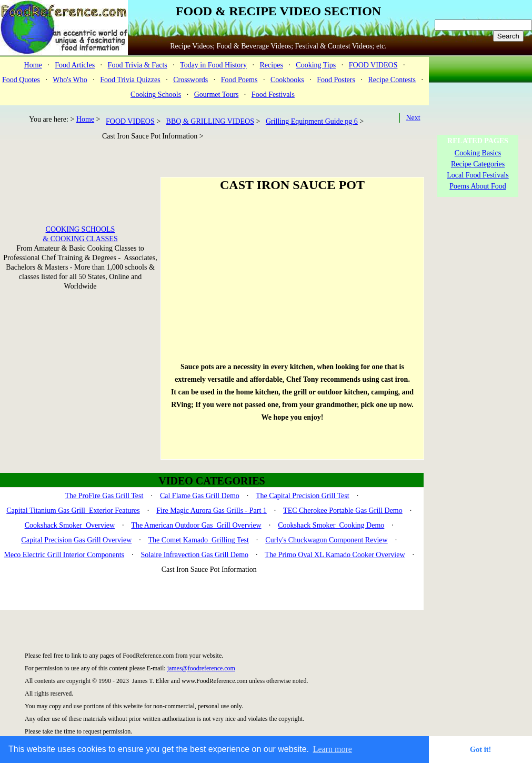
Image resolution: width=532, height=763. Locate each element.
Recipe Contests (392, 80)
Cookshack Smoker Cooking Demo (331, 525)
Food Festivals (273, 95)
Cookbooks (287, 80)
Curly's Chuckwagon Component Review (326, 540)
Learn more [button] (333, 749)
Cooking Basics (478, 153)
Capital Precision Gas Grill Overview (76, 540)
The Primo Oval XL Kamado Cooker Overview (335, 555)
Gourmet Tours (217, 95)
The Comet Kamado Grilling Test (199, 540)
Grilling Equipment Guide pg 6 (312, 121)
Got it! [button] (480, 749)
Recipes (272, 65)
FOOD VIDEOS (373, 65)
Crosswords (190, 80)
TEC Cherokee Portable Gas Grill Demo (343, 511)
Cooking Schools (156, 95)
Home (33, 65)
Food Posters (336, 80)
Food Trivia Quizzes (130, 80)
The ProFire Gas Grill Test (104, 496)
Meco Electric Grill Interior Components (64, 555)
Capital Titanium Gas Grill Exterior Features (73, 511)
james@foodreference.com (201, 668)
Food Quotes (21, 80)
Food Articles (75, 65)
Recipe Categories (478, 164)
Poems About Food (478, 186)
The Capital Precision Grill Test (303, 496)
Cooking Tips (316, 65)
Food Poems (239, 80)
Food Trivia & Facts (138, 65)
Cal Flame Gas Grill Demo (200, 496)
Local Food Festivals (478, 175)
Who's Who (70, 80)
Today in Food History (213, 65)
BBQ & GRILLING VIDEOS (210, 121)
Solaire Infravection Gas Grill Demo (195, 555)
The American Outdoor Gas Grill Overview (196, 525)
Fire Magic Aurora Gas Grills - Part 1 (212, 511)
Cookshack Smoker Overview (70, 525)
